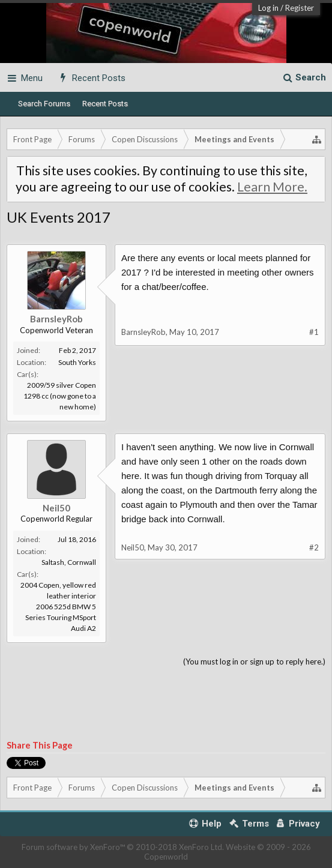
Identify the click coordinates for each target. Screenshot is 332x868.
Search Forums (44, 104)
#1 (314, 332)
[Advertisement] (166, 704)
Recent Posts (105, 104)
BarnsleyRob (56, 319)
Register (300, 8)
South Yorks (77, 362)
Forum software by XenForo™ (123, 847)
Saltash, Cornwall (69, 562)
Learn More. (272, 187)
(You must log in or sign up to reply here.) (254, 662)
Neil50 (56, 508)
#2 (314, 547)
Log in (268, 8)
